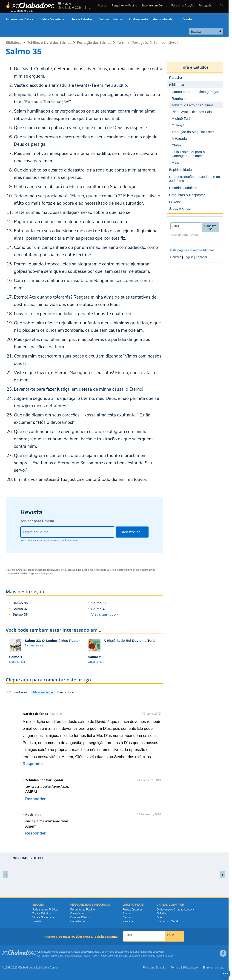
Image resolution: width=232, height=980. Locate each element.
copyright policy (44, 573)
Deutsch (176, 257)
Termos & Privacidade (184, 968)
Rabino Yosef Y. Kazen (95, 956)
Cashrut (128, 917)
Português (205, 5)
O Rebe (161, 913)
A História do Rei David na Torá (129, 641)
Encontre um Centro (154, 5)
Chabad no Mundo (168, 921)
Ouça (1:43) (96, 662)
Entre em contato (213, 968)
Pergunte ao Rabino (125, 5)
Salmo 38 (20, 614)
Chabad (76, 952)
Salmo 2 (95, 657)
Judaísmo (135, 956)
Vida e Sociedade (52, 19)
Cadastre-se (78, 921)
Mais (175, 162)
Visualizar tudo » (105, 614)
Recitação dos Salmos (94, 42)
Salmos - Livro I (166, 42)
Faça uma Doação (183, 5)
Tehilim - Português (132, 42)
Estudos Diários (80, 917)
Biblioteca (14, 42)
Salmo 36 (20, 603)
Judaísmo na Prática (19, 19)
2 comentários (34, 645)
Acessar (102, 5)
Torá (125, 956)
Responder (33, 764)
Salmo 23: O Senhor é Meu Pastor (52, 641)
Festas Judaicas (133, 910)
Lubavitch (86, 952)
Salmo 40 (99, 609)
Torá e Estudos (82, 19)
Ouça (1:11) (17, 662)
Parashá (128, 921)
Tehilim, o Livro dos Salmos (49, 42)
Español (201, 257)
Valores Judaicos (111, 19)
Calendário (77, 913)
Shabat (127, 913)
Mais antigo (65, 692)
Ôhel (159, 917)
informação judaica (153, 956)
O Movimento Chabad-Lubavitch (152, 19)
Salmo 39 (99, 603)
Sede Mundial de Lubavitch (148, 952)
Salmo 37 (20, 609)
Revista (187, 19)
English (189, 257)
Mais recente (43, 692)
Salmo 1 (16, 657)
